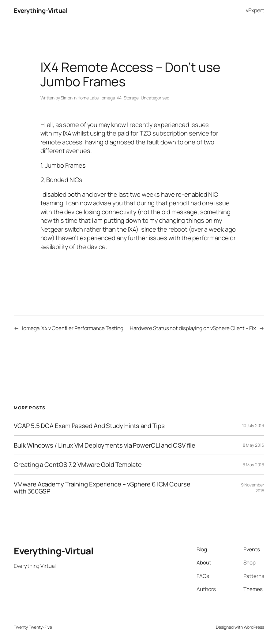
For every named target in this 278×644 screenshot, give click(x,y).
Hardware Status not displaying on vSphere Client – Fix (193, 328)
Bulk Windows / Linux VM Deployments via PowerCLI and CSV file (105, 445)
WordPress (254, 627)
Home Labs (88, 98)
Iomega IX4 (111, 98)
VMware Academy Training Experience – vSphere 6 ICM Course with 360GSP (102, 488)
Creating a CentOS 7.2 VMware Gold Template (78, 465)
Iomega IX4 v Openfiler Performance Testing (73, 328)
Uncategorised (155, 98)
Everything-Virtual (41, 10)
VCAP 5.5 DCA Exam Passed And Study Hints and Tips (89, 426)
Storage (131, 98)
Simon (67, 98)
